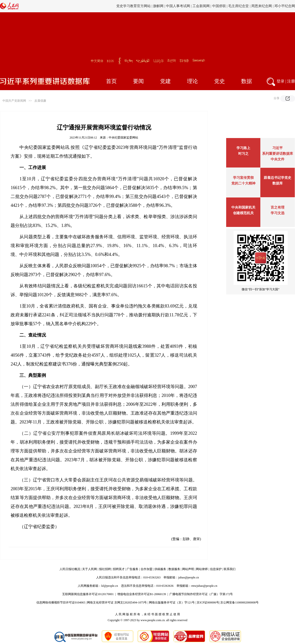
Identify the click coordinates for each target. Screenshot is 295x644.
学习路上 (243, 148)
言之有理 (278, 207)
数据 (247, 81)
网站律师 (202, 569)
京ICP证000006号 (208, 602)
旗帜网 (158, 6)
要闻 (138, 81)
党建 (165, 81)
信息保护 (216, 569)
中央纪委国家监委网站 (123, 138)
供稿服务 (160, 569)
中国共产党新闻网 (14, 101)
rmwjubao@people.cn (204, 586)
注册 (291, 81)
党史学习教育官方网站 (134, 6)
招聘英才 (119, 569)
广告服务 (133, 569)
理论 (192, 81)
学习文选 (278, 213)
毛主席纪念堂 (238, 6)
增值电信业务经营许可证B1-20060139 (142, 594)
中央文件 (278, 159)
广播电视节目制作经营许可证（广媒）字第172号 (201, 594)
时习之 (243, 154)
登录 (280, 81)
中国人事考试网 (178, 6)
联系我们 (230, 569)
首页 (111, 81)
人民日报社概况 (70, 569)
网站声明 (188, 569)
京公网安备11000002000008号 (239, 602)
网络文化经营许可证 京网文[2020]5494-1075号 (117, 602)
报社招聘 (105, 569)
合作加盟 (147, 569)
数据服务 (174, 569)
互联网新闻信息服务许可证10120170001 (88, 594)
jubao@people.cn (189, 577)
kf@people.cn (110, 586)
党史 (220, 81)
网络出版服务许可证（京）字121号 (172, 602)
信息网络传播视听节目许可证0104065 (61, 602)
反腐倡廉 (40, 101)
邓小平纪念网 (285, 6)
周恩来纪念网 (262, 6)
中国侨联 (219, 6)
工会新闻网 (201, 6)
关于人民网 (89, 569)
